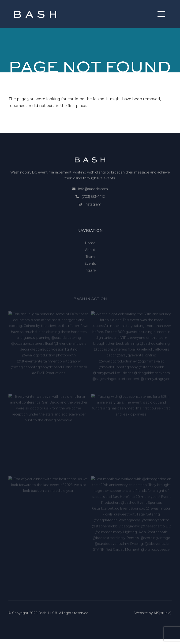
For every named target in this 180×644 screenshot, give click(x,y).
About (90, 264)
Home (90, 257)
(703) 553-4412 (93, 203)
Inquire (90, 285)
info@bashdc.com (93, 196)
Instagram (93, 211)
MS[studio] (163, 615)
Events (90, 278)
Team (90, 271)
